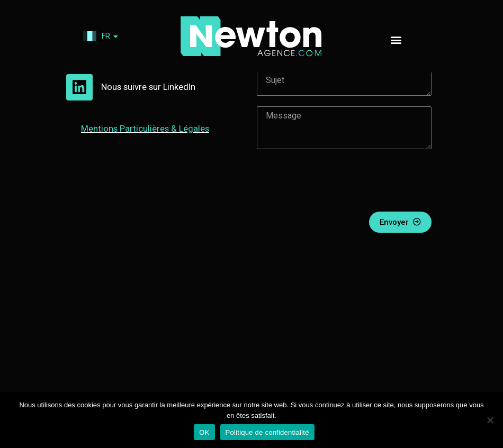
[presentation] (337, 211)
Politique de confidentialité (267, 432)
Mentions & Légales (150, 158)
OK (204, 432)
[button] (396, 40)
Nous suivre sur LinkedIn (153, 117)
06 (107, 74)
